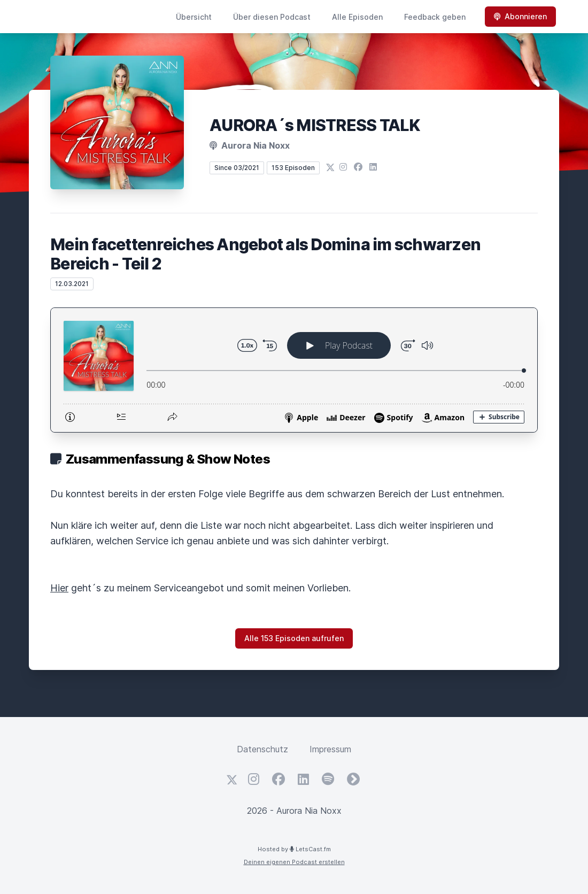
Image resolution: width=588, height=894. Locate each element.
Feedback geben (435, 17)
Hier (59, 588)
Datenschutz (262, 749)
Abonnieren (520, 16)
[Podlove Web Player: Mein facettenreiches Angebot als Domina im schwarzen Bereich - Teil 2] (294, 370)
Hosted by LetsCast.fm (294, 849)
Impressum (330, 749)
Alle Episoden (357, 17)
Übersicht (194, 17)
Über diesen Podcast (272, 17)
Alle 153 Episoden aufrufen (294, 638)
